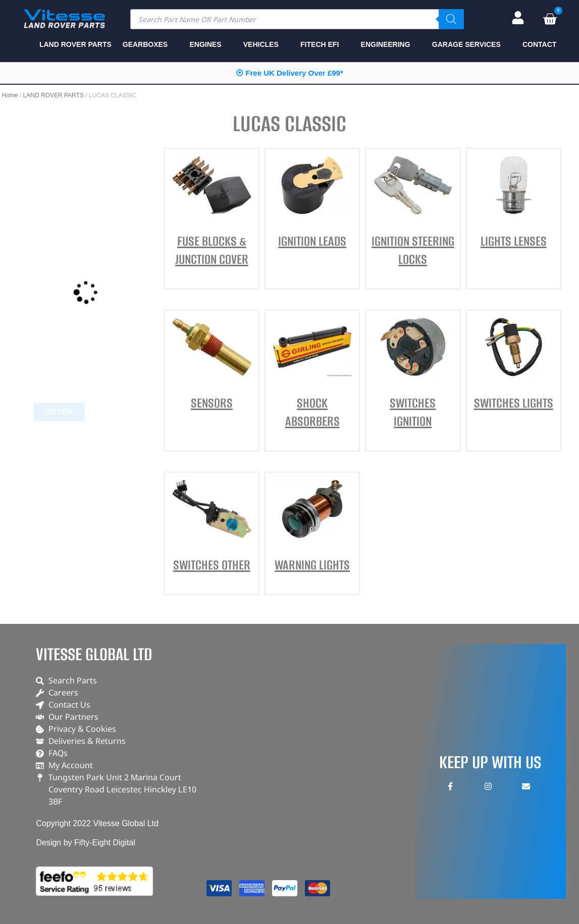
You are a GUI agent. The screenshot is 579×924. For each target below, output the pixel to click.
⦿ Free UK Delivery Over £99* (289, 73)
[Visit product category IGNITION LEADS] (312, 206)
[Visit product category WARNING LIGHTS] (312, 530)
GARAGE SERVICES (466, 44)
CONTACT (539, 44)
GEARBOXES (145, 44)
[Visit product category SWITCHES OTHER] (212, 530)
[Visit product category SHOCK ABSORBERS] (312, 377)
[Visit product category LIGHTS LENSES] (514, 206)
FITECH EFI (320, 44)
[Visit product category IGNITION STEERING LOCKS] (413, 215)
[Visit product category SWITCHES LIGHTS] (514, 368)
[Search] (451, 19)
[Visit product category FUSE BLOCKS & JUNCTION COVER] (212, 215)
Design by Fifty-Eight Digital (86, 843)
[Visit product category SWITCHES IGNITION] (413, 377)
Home (10, 95)
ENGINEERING (386, 44)
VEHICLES (261, 44)
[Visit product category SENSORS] (212, 368)
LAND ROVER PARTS (54, 95)
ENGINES (205, 44)
